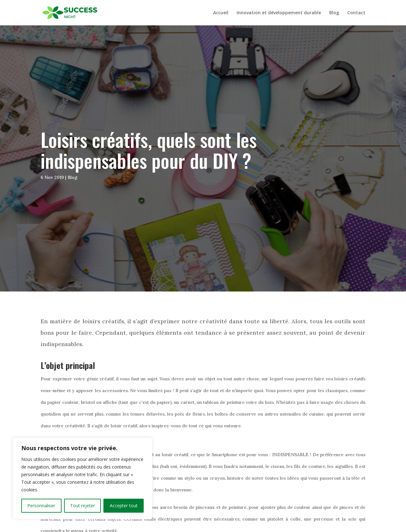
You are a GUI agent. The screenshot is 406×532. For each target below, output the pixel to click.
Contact (356, 13)
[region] (82, 478)
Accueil (221, 13)
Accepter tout (124, 506)
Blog (334, 13)
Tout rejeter (82, 506)
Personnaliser (41, 506)
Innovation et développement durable (279, 13)
